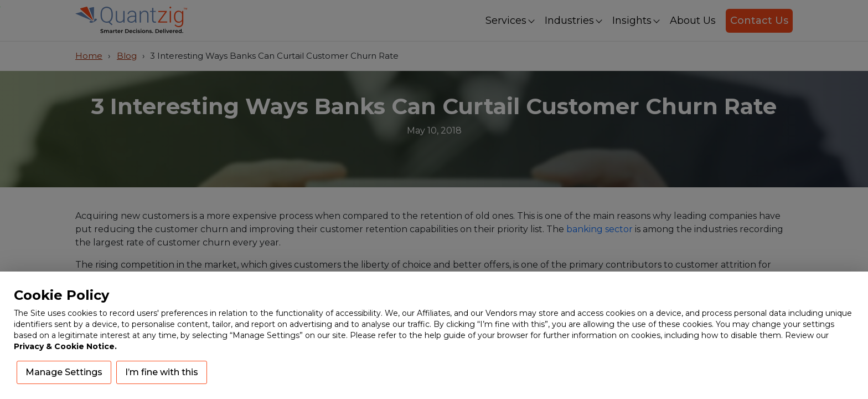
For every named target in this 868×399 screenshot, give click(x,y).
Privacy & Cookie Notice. (65, 346)
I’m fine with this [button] (162, 372)
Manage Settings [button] (64, 372)
